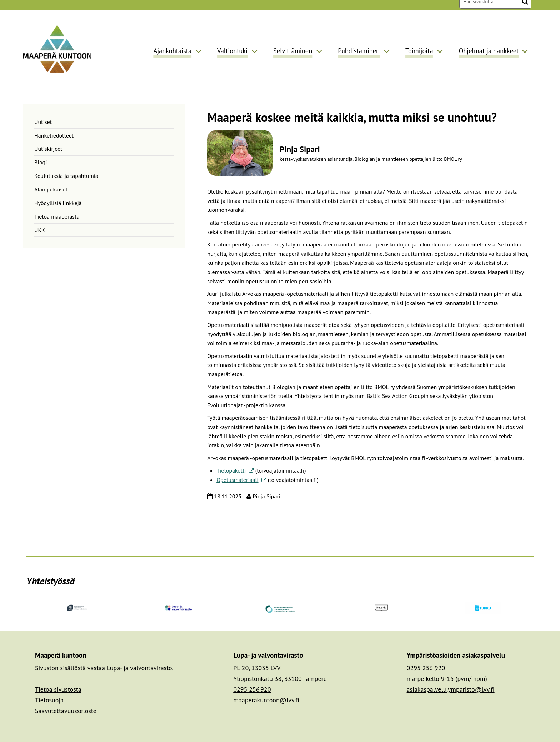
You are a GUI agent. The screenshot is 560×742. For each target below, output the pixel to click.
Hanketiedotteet (54, 135)
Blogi (41, 162)
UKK (40, 230)
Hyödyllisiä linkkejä (58, 203)
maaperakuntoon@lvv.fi (266, 700)
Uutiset (43, 122)
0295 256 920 (252, 689)
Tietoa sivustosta (58, 689)
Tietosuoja (49, 700)
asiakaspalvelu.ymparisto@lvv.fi (451, 689)
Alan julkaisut (51, 189)
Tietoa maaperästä (57, 216)
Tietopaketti (235, 470)
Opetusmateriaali (241, 480)
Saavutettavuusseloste (66, 711)
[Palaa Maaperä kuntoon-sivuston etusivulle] (57, 49)
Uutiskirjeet (48, 149)
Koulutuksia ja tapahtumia (66, 176)
